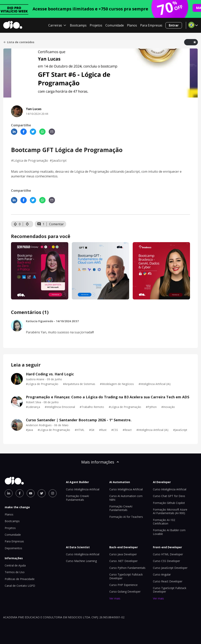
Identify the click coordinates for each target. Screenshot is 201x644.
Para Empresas (151, 25)
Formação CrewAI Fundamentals (77, 498)
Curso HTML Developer (168, 554)
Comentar (56, 224)
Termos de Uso (15, 572)
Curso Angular (162, 574)
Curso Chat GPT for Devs (169, 496)
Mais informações (100, 462)
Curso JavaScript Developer (170, 568)
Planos (132, 25)
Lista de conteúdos (19, 42)
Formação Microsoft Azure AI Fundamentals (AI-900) (170, 511)
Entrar (174, 25)
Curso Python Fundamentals (127, 568)
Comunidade (115, 25)
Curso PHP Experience (123, 585)
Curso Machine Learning (81, 561)
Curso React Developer (168, 581)
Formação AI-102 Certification (164, 522)
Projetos (96, 25)
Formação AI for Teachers (126, 517)
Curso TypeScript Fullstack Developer (126, 576)
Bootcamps (78, 25)
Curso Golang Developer (125, 592)
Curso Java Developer (123, 554)
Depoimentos (13, 548)
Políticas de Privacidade (20, 579)
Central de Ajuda (15, 565)
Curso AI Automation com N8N (126, 498)
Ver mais (115, 598)
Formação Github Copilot (169, 503)
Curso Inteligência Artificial (83, 489)
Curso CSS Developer (166, 561)
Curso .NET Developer (123, 561)
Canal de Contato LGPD (20, 586)
